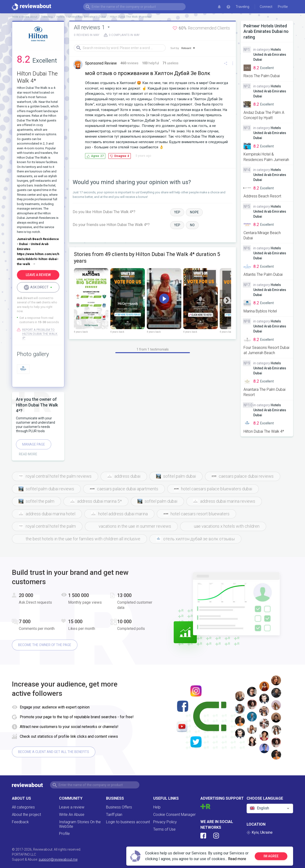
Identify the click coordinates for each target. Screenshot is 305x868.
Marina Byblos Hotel (260, 311)
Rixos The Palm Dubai (262, 76)
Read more (237, 859)
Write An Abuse (72, 815)
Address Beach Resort (262, 196)
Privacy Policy (165, 822)
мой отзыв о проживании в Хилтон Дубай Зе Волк (148, 73)
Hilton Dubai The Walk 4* (264, 431)
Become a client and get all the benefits (54, 752)
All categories (23, 807)
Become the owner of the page (45, 645)
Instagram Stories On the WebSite (80, 824)
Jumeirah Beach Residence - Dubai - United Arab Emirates (38, 244)
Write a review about (25, 17)
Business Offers (119, 807)
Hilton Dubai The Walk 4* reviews (131, 17)
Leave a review (72, 807)
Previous (78, 301)
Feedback (20, 822)
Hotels (61, 17)
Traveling (242, 7)
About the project (26, 815)
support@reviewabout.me (58, 859)
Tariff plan (114, 815)
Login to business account (128, 822)
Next (227, 301)
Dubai (102, 17)
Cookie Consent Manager (174, 815)
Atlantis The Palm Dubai (263, 274)
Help (157, 807)
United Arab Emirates (82, 17)
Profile (64, 834)
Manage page (34, 444)
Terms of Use (164, 829)
